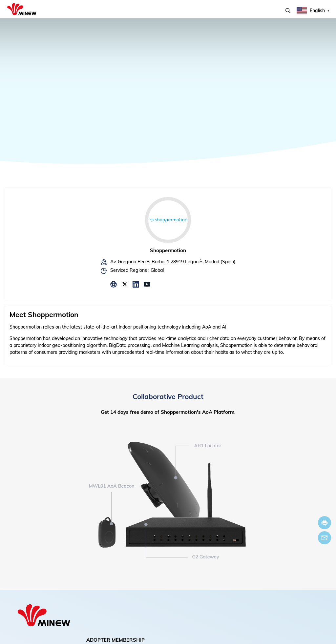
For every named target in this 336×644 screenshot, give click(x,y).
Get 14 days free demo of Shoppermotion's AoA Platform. (168, 412)
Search (288, 11)
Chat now (325, 523)
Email (325, 538)
